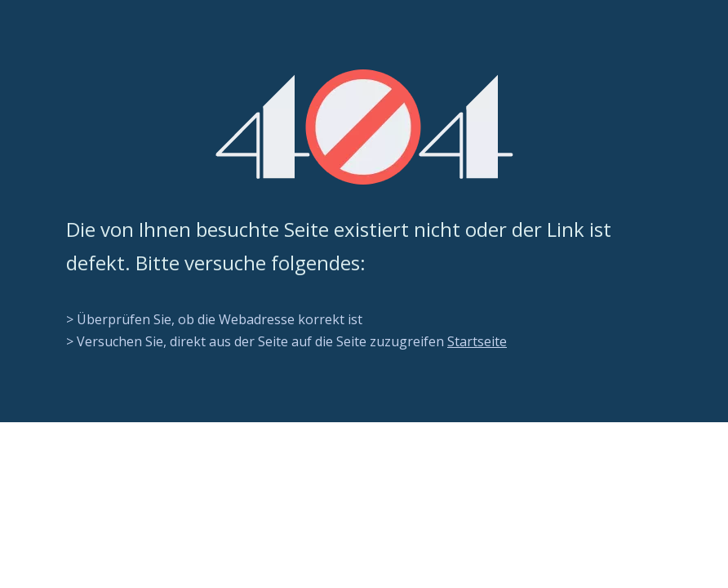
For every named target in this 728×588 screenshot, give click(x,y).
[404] (364, 127)
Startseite (477, 341)
